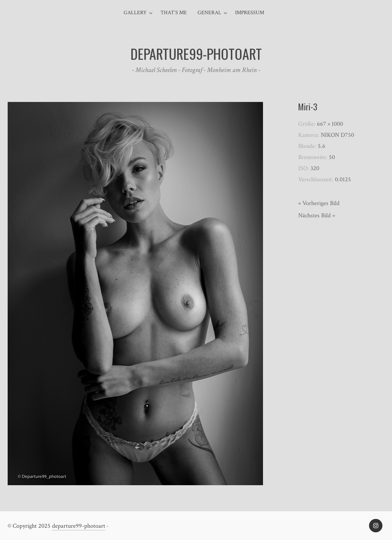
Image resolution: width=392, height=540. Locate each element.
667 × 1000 (330, 124)
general (209, 13)
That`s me (174, 13)
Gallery (135, 13)
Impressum (250, 13)
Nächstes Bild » (317, 216)
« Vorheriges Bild (319, 203)
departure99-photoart (79, 526)
